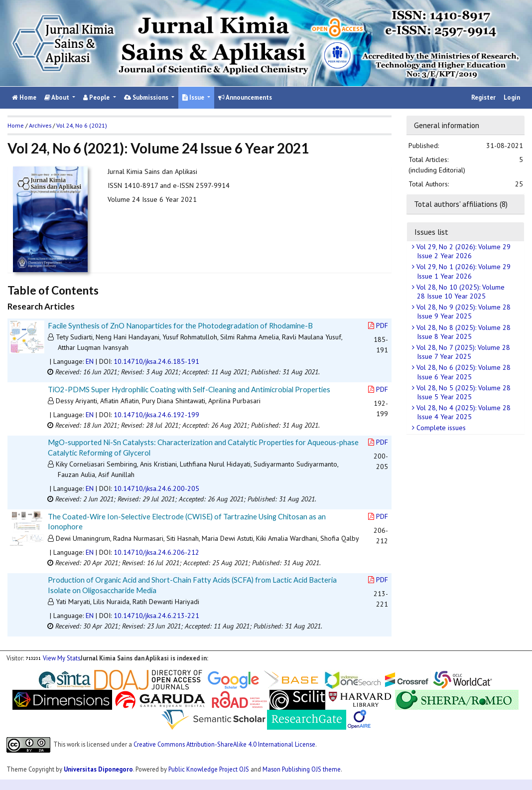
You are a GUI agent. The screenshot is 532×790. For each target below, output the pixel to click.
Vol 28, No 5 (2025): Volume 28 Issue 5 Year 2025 (463, 392)
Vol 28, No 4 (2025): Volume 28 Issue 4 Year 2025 (463, 412)
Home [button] (16, 125)
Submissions (147, 97)
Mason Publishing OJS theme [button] (302, 769)
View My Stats (62, 658)
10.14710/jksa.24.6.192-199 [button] (156, 415)
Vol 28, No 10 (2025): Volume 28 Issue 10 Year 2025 (460, 292)
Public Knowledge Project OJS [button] (209, 769)
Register (483, 97)
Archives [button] (40, 125)
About (58, 97)
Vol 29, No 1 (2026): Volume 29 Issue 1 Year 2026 (463, 271)
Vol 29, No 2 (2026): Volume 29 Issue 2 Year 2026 (463, 251)
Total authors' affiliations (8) (461, 204)
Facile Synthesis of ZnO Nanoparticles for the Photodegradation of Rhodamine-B (180, 325)
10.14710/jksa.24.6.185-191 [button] (156, 361)
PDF (378, 325)
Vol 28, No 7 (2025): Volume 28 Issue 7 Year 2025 (462, 352)
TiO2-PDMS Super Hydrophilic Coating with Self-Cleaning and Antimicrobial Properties (189, 389)
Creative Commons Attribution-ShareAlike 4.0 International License (224, 744)
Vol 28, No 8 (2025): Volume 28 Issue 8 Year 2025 (463, 332)
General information (447, 125)
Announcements (245, 97)
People (97, 97)
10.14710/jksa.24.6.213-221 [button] (156, 616)
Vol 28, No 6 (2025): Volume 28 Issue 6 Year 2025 (463, 372)
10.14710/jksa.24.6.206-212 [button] (156, 552)
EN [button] (90, 361)
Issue (194, 97)
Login (512, 97)
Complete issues (440, 428)
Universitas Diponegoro (98, 769)
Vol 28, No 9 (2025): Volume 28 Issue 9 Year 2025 (463, 312)
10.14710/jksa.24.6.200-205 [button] (156, 488)
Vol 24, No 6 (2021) (82, 125)
